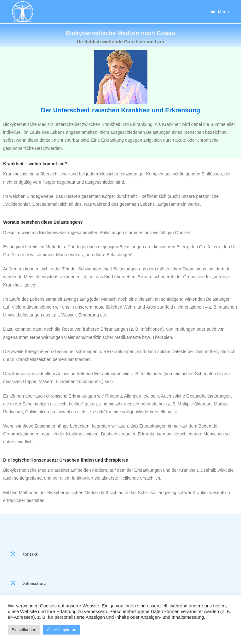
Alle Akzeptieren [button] (62, 630)
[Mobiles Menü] (220, 12)
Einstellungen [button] (24, 630)
